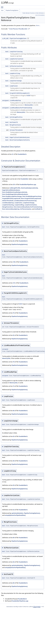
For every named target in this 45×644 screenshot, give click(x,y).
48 (14, 461)
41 (13, 154)
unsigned (5, 100)
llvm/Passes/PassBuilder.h (19, 29)
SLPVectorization (16, 66)
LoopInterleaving (16, 52)
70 (14, 313)
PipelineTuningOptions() (19, 244)
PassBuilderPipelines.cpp (28, 184)
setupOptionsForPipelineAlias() (15, 515)
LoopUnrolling (15, 73)
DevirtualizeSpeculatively (20, 140)
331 (14, 184)
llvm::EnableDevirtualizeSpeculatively (15, 192)
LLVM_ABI (5, 38)
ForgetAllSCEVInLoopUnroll (20, 93)
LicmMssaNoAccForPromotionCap (21, 108)
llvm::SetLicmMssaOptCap (11, 209)
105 (14, 262)
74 (14, 386)
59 (14, 485)
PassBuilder (25, 179)
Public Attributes (40, 13)
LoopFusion (14, 86)
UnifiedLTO (14, 122)
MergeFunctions (15, 125)
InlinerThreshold (16, 130)
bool (7, 52)
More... (38, 25)
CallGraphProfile (16, 117)
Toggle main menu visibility (3, 6)
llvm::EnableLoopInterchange (12, 196)
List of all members (40, 15)
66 (14, 411)
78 (14, 362)
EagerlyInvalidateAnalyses (20, 137)
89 (14, 538)
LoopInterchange (16, 81)
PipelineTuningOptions (12, 10)
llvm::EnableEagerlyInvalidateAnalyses (15, 194)
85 (14, 583)
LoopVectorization (16, 59)
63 (14, 436)
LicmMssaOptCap (15, 100)
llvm (2, 10)
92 (14, 335)
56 (14, 562)
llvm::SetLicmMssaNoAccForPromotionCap (28, 207)
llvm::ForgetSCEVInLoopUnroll (31, 198)
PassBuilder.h (22, 154)
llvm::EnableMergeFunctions (32, 196)
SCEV (29, 96)
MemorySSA (29, 105)
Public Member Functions (29, 13)
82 (14, 241)
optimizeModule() (17, 513)
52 (14, 510)
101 (14, 283)
